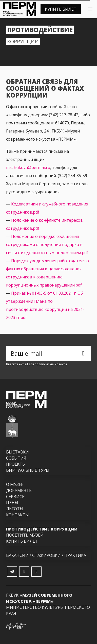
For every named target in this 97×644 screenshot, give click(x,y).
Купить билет (61, 9)
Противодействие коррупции (42, 529)
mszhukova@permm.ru (28, 167)
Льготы (15, 509)
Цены (12, 503)
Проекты (16, 464)
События (16, 458)
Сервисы (16, 497)
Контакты (17, 515)
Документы (19, 490)
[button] (90, 9)
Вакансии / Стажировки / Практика (46, 555)
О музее (15, 484)
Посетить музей (25, 535)
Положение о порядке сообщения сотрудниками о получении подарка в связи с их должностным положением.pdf (47, 244)
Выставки (17, 452)
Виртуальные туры (28, 470)
